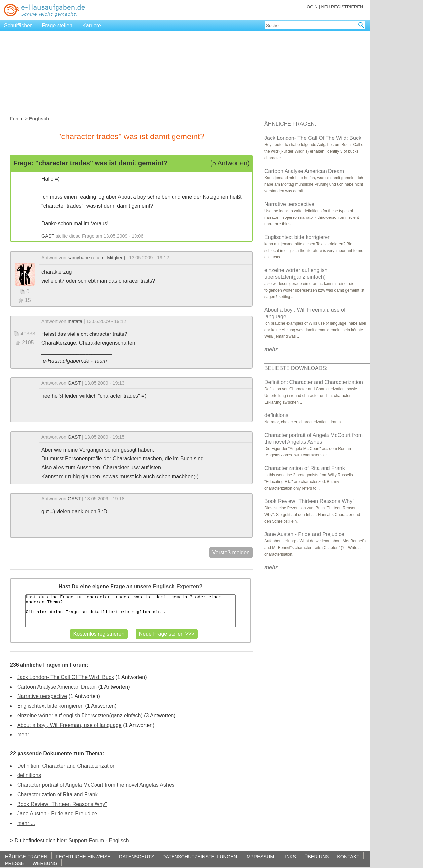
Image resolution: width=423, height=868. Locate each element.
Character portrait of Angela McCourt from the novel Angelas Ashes (96, 785)
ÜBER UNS (317, 857)
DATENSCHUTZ (136, 857)
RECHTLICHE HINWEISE (83, 857)
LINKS (289, 857)
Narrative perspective (42, 696)
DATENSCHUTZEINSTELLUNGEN (200, 857)
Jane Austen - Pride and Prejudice (57, 814)
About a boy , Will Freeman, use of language (69, 725)
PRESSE (15, 863)
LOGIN (311, 7)
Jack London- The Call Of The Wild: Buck (66, 677)
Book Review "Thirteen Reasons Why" (62, 804)
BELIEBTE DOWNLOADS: (296, 368)
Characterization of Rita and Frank (58, 794)
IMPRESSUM (260, 857)
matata (75, 321)
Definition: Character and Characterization (66, 766)
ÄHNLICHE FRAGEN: (290, 124)
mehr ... (26, 735)
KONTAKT (348, 857)
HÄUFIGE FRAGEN (26, 857)
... (274, 350)
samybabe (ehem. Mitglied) (96, 258)
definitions (29, 775)
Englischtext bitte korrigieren (50, 706)
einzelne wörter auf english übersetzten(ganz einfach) (80, 715)
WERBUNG (45, 863)
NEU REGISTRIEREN (342, 7)
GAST (48, 236)
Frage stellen (57, 26)
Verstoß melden (231, 552)
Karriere (92, 26)
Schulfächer (18, 26)
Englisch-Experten (176, 587)
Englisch (119, 840)
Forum (17, 119)
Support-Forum (86, 840)
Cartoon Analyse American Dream (57, 687)
